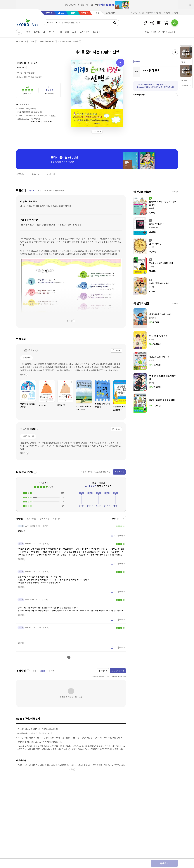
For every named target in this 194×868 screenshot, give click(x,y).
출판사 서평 (60, 191)
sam (73, 13)
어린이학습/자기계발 (47, 41)
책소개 (32, 191)
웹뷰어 (53, 116)
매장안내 (167, 13)
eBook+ (97, 32)
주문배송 (159, 13)
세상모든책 (21, 68)
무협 (60, 32)
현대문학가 (26, 358)
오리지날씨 (85, 32)
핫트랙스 (85, 13)
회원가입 (134, 13)
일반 (28, 32)
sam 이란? (184, 85)
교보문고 (49, 13)
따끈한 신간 (155, 32)
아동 (33, 41)
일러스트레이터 (28, 436)
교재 (74, 32)
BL (44, 32)
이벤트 (146, 32)
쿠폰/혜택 (184, 81)
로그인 (141, 13)
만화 (67, 32)
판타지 (52, 32)
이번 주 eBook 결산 (170, 32)
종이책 (51, 671)
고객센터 (175, 13)
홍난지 (30, 63)
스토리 (97, 13)
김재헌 (19, 63)
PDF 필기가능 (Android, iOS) (41, 121)
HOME (17, 41)
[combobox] (52, 23)
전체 (34, 671)
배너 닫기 (190, 5)
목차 (39, 191)
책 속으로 (48, 191)
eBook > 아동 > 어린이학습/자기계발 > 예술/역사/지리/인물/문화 (46, 206)
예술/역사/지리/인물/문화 (69, 41)
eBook (61, 13)
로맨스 (37, 32)
